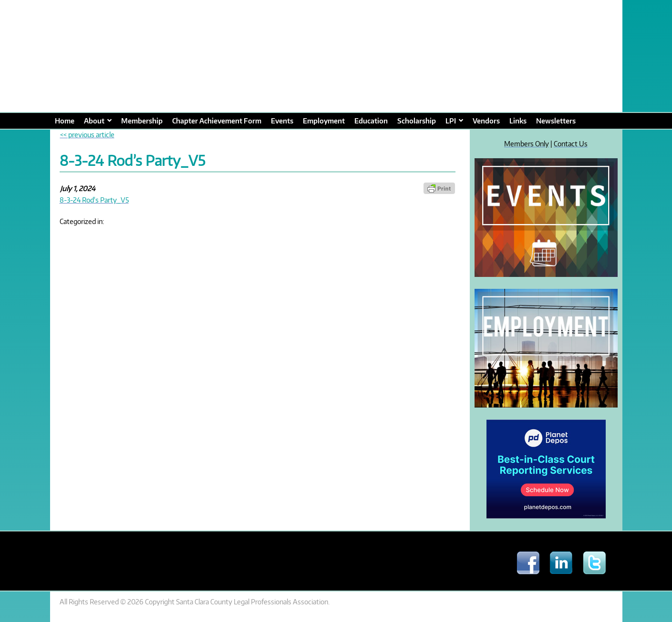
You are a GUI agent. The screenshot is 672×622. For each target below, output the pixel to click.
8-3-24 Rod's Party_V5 (94, 200)
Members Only (527, 143)
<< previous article (87, 134)
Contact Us (571, 143)
